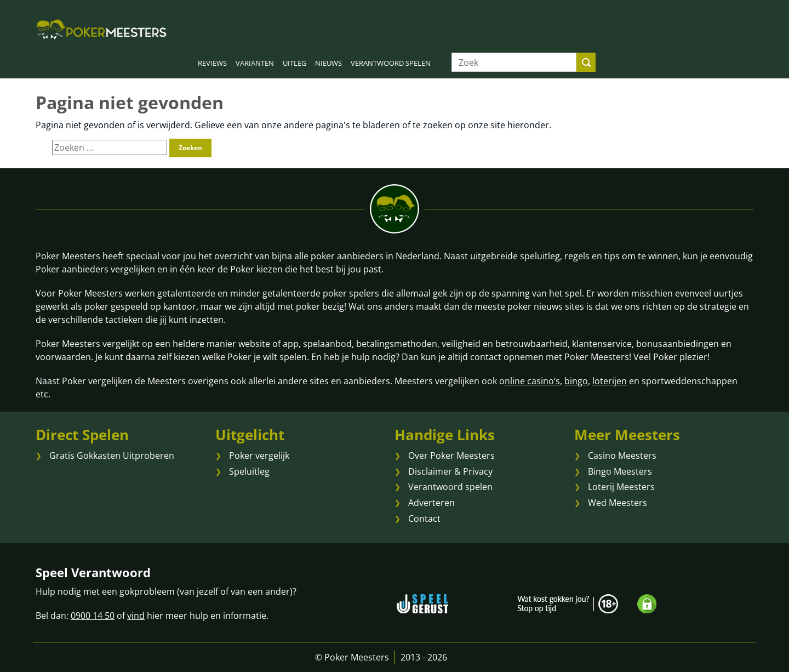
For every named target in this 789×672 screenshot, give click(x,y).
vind (136, 616)
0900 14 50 (93, 616)
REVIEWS (212, 63)
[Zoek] (514, 62)
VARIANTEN (255, 63)
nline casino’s (532, 381)
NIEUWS (328, 63)
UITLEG (295, 63)
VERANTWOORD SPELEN (391, 63)
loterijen (610, 381)
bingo (576, 381)
